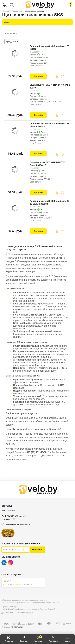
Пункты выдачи (8, 509)
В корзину (38, 76)
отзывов (16, 583)
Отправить (37, 548)
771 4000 (8, 514)
